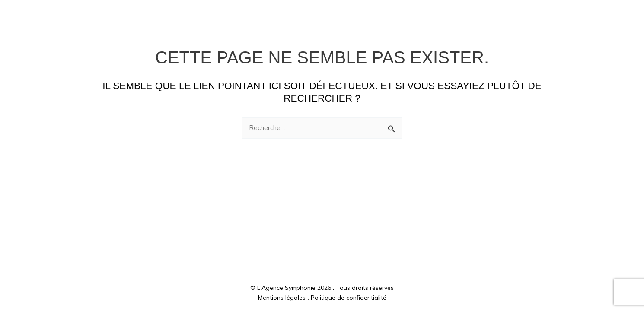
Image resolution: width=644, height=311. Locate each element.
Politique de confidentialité (349, 298)
